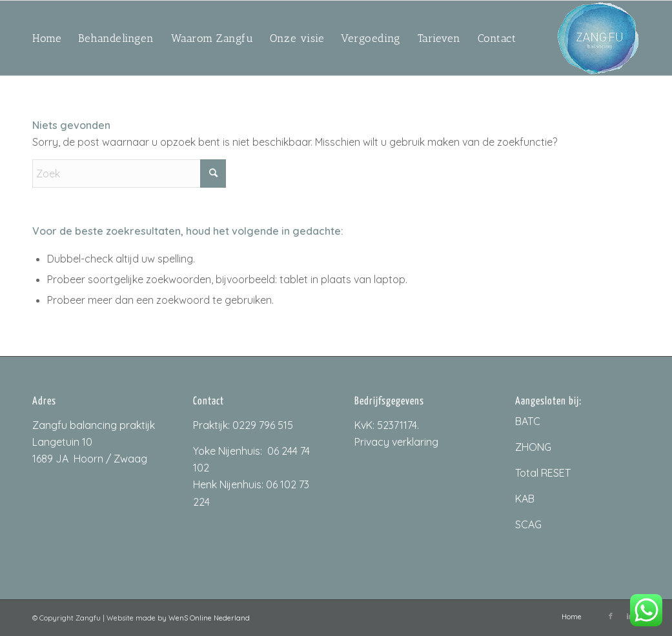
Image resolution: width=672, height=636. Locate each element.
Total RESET (543, 473)
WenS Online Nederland (209, 618)
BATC (528, 421)
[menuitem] (47, 38)
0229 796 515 (263, 425)
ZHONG (533, 447)
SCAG (528, 524)
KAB (525, 499)
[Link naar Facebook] (611, 616)
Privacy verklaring (396, 442)
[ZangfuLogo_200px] (598, 38)
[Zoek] (129, 174)
